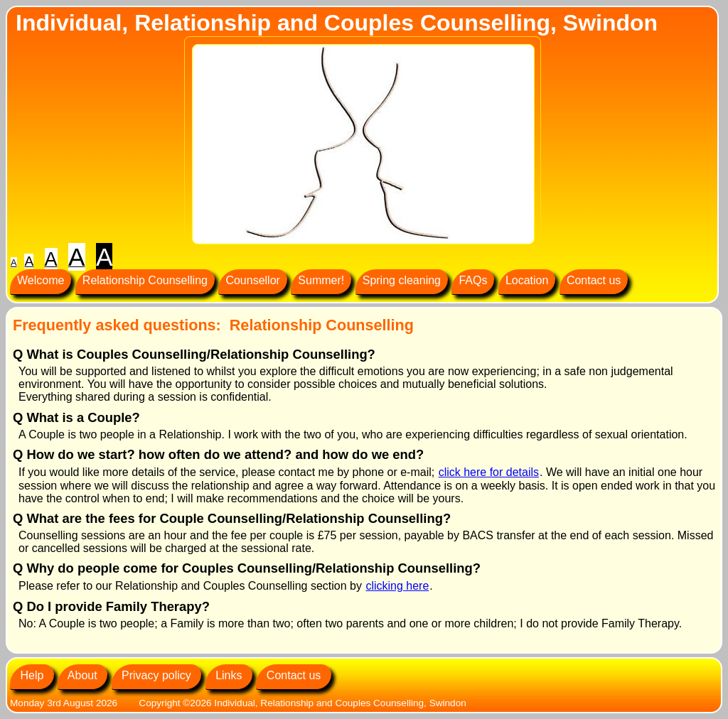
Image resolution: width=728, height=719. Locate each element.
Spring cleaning (402, 280)
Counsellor (252, 280)
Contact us (594, 280)
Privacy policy (157, 675)
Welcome (41, 280)
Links (229, 675)
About (82, 675)
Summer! (321, 280)
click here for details (489, 472)
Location (527, 280)
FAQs (473, 280)
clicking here (397, 586)
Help (32, 675)
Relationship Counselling (145, 280)
